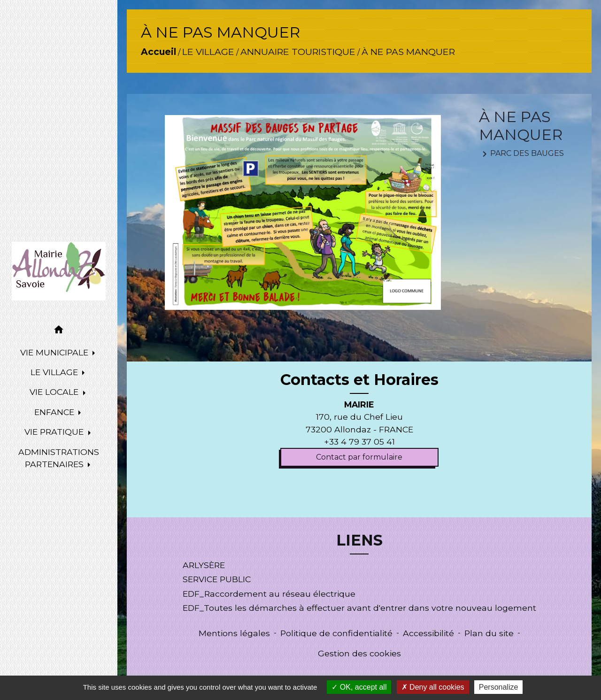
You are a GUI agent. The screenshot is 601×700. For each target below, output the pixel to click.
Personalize (499, 687)
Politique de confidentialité (336, 633)
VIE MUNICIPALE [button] (55, 352)
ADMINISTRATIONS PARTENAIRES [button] (59, 458)
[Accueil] (59, 271)
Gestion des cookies (359, 653)
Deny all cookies (433, 687)
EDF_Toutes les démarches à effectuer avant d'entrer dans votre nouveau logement (359, 608)
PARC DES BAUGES (521, 154)
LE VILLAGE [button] (55, 372)
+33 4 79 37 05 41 (359, 442)
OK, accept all (359, 687)
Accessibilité (428, 633)
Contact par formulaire (359, 457)
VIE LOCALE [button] (55, 392)
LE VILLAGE (208, 52)
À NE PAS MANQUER (408, 52)
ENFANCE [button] (55, 412)
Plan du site (489, 633)
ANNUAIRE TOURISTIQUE (298, 52)
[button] (59, 331)
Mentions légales (234, 633)
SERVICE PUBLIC (217, 579)
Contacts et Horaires (359, 380)
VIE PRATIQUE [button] (55, 432)
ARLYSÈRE (204, 565)
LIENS (359, 540)
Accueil (158, 52)
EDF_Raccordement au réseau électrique (269, 594)
